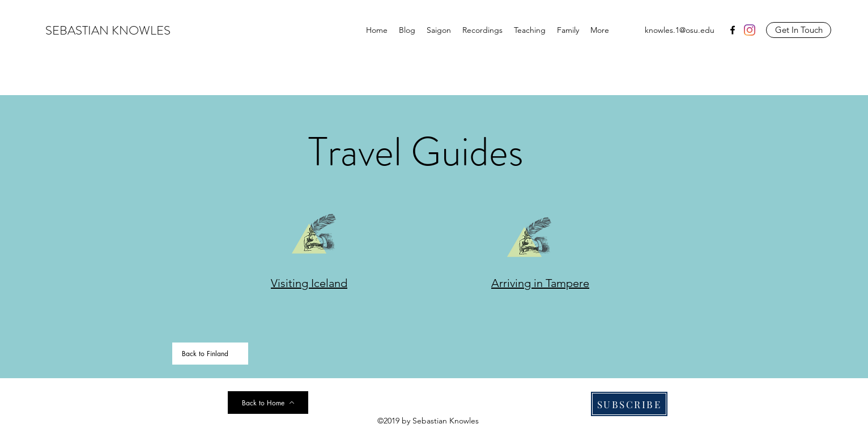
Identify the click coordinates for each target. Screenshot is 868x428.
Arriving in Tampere (540, 283)
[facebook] (733, 30)
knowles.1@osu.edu (680, 30)
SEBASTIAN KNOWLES (108, 30)
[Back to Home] (268, 403)
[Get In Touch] (799, 30)
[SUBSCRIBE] (629, 404)
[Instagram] (750, 30)
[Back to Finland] (210, 354)
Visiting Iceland (309, 283)
